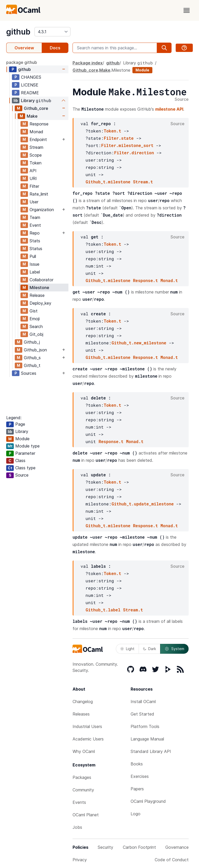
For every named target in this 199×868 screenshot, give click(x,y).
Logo (136, 814)
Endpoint (38, 139)
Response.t (145, 280)
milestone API (169, 109)
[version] (52, 32)
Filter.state (119, 138)
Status (36, 249)
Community (83, 790)
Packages (82, 777)
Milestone (39, 288)
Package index (88, 63)
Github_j (32, 342)
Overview (24, 48)
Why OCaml (84, 751)
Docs (55, 48)
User (34, 202)
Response (39, 124)
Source (182, 99)
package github (22, 62)
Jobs (77, 827)
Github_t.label (103, 610)
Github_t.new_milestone (139, 343)
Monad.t (169, 280)
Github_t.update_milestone (143, 504)
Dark (150, 649)
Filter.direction (134, 153)
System (174, 649)
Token (35, 163)
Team (35, 217)
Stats (35, 241)
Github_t (32, 365)
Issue (34, 264)
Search (36, 326)
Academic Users (88, 739)
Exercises (140, 776)
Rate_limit (39, 194)
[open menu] (187, 10)
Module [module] (142, 70)
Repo (35, 233)
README (30, 93)
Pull (33, 256)
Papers (137, 789)
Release (37, 295)
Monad (36, 132)
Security (105, 847)
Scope (36, 155)
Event (35, 225)
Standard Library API (151, 751)
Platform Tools (145, 726)
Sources (29, 373)
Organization (42, 210)
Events (79, 802)
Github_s (32, 358)
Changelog (83, 702)
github (18, 32)
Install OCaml (143, 702)
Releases (81, 714)
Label (35, 272)
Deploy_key (40, 303)
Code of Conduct (172, 860)
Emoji (35, 319)
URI (33, 178)
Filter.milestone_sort (127, 145)
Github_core (36, 108)
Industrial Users (87, 726)
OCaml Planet (86, 815)
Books (137, 764)
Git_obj (36, 334)
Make (32, 116)
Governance (177, 847)
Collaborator (41, 280)
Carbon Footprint (139, 847)
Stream (36, 147)
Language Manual (147, 739)
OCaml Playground (148, 801)
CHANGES (31, 77)
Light (127, 649)
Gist (34, 311)
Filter (34, 186)
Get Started (142, 714)
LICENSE (30, 85)
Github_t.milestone (108, 182)
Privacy (80, 860)
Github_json (35, 350)
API (33, 171)
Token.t (112, 131)
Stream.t (143, 182)
